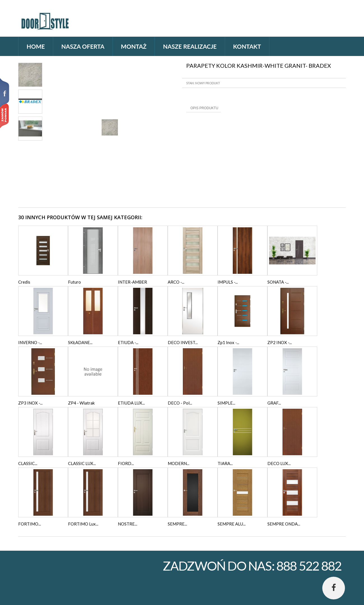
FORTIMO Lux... (83, 524)
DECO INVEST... (183, 342)
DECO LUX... (279, 463)
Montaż (134, 46)
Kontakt (247, 46)
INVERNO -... (30, 342)
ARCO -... (176, 282)
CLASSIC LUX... (82, 463)
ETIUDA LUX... (131, 403)
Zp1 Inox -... (228, 342)
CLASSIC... (28, 463)
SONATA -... (278, 282)
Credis (24, 282)
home (36, 46)
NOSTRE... (128, 524)
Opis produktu (204, 108)
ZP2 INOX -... (280, 342)
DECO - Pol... (180, 403)
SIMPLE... (226, 403)
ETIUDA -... (128, 342)
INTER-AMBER (132, 282)
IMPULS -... (228, 282)
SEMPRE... (177, 524)
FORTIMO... (30, 524)
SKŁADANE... (80, 342)
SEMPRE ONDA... (284, 524)
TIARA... (225, 463)
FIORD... (126, 463)
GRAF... (274, 403)
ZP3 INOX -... (30, 403)
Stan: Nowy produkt (203, 83)
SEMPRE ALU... (232, 524)
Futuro (74, 282)
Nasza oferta (83, 46)
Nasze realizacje (190, 46)
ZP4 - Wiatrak (81, 403)
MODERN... (179, 463)
